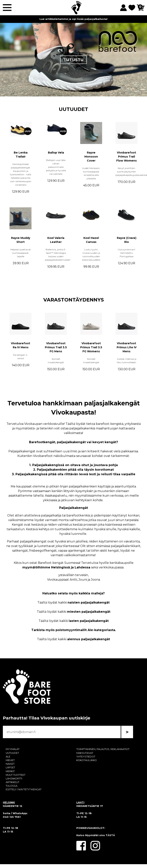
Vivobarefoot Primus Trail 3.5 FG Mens (56, 347)
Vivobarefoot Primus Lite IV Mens (127, 347)
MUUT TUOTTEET (16, 775)
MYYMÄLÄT (13, 749)
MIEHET (10, 760)
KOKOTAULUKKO (87, 760)
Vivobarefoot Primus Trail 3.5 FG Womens (91, 347)
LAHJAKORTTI (14, 779)
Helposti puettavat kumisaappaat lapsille (21, 253)
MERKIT (10, 771)
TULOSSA (12, 786)
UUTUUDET (73, 109)
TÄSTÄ (110, 835)
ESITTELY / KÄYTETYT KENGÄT (24, 789)
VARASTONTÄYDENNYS (74, 300)
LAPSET (10, 767)
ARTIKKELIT (13, 782)
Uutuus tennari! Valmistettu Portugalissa (126, 253)
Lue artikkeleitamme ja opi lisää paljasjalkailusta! (73, 19)
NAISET (10, 764)
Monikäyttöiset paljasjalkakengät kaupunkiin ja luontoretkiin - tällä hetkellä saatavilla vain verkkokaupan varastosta (21, 174)
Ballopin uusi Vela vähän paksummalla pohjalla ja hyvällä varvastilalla (56, 167)
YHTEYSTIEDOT (86, 757)
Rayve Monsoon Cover (91, 157)
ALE (8, 757)
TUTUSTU (73, 60)
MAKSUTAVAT (85, 753)
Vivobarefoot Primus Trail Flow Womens (126, 157)
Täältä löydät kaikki (73, 603)
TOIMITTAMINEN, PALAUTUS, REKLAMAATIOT (103, 749)
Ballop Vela (56, 153)
